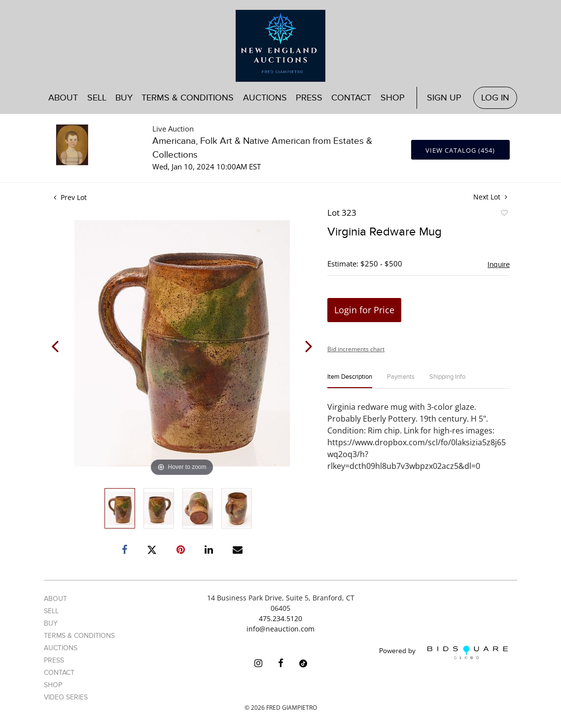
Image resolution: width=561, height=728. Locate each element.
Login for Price (364, 310)
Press (309, 98)
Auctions (265, 98)
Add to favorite (504, 214)
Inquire (499, 265)
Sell (97, 98)
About (63, 98)
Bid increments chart (356, 349)
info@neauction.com (280, 629)
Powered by (443, 652)
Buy (124, 98)
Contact (351, 98)
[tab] (350, 381)
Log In (495, 98)
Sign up (444, 98)
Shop (393, 98)
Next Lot (490, 197)
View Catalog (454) (460, 150)
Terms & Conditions (188, 98)
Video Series (66, 697)
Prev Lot (70, 197)
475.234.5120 (280, 618)
